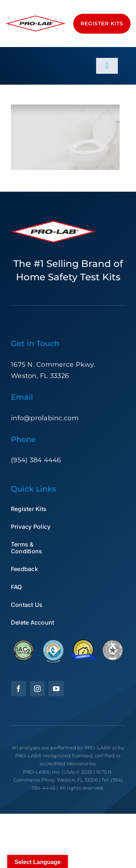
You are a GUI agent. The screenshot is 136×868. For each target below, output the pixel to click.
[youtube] (56, 689)
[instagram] (37, 689)
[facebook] (18, 689)
